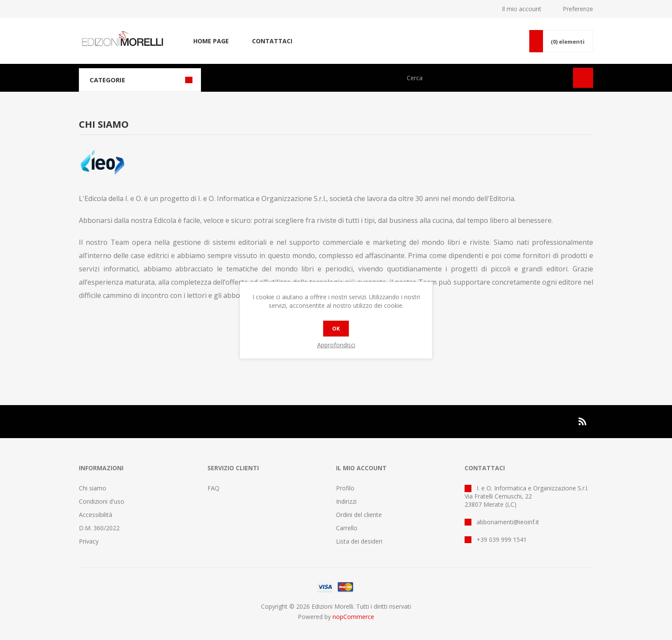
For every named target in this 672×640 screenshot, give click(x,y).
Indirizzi (346, 501)
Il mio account (522, 9)
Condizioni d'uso (102, 501)
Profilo (345, 488)
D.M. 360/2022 (99, 528)
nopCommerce (353, 617)
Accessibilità (96, 515)
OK (336, 329)
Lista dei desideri (359, 541)
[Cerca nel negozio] (485, 78)
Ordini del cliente (359, 515)
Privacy (89, 541)
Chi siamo (93, 488)
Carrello (347, 528)
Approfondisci (336, 345)
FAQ (213, 488)
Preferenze (578, 9)
